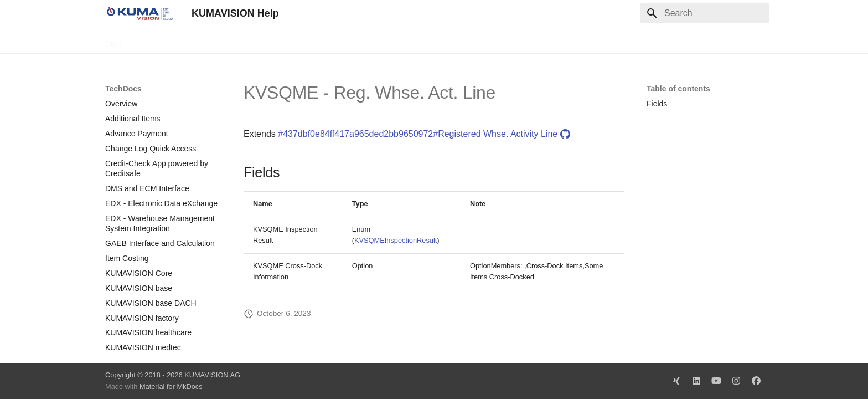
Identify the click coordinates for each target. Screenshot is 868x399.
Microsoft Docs (265, 40)
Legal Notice (325, 40)
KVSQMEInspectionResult (396, 240)
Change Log (204, 40)
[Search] (705, 13)
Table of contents (678, 89)
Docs (114, 40)
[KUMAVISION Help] (139, 13)
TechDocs (153, 40)
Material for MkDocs (171, 387)
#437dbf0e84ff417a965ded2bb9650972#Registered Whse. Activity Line (424, 134)
